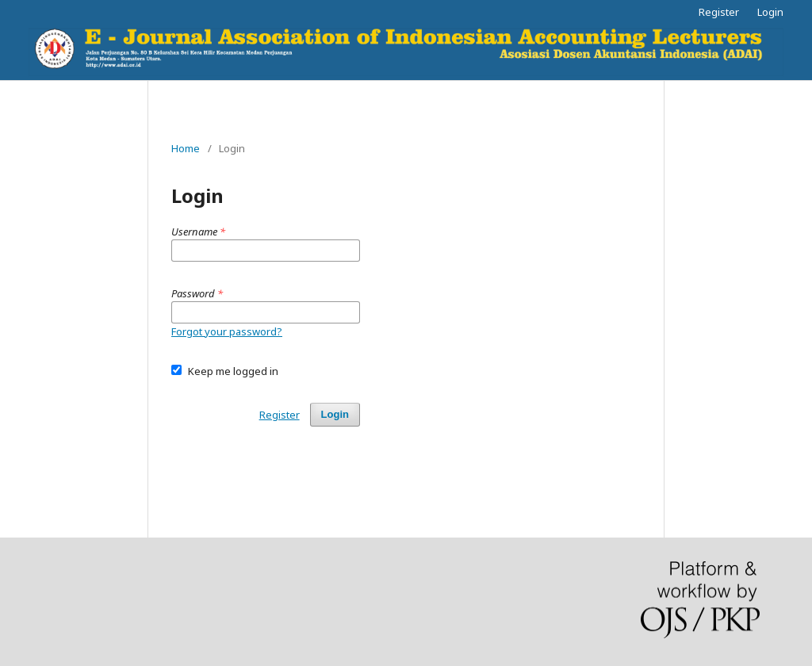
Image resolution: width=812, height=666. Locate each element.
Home (186, 148)
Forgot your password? (227, 331)
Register (719, 12)
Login (770, 12)
